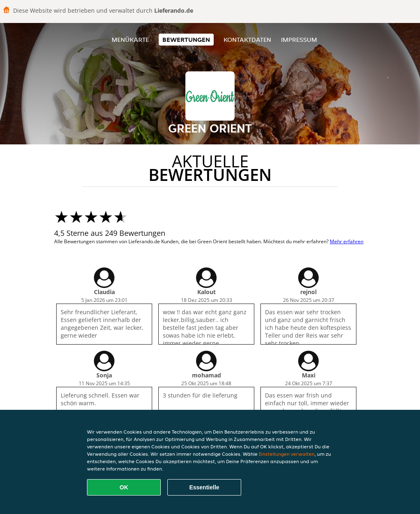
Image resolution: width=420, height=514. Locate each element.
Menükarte (130, 40)
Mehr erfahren (347, 241)
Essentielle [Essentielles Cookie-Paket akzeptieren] (204, 487)
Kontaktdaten (247, 40)
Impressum (299, 40)
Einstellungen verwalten (287, 454)
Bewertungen (186, 40)
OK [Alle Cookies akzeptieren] (124, 487)
